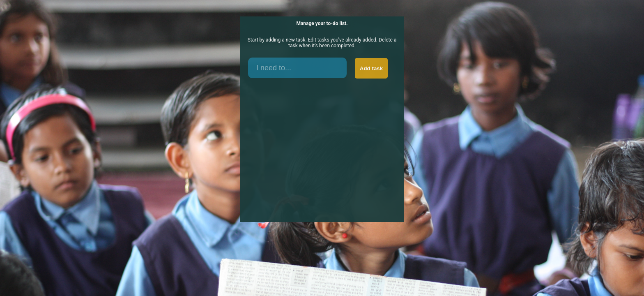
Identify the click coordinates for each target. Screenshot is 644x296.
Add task (371, 68)
